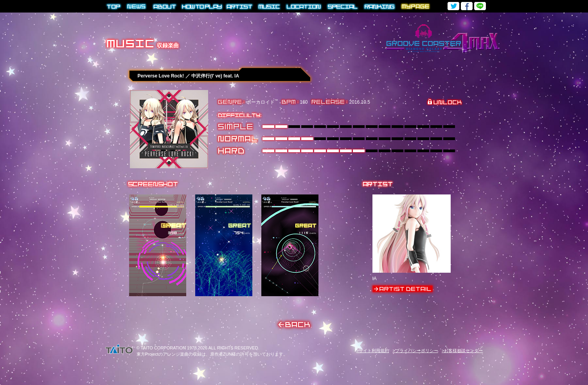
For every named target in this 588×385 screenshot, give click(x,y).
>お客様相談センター (462, 351)
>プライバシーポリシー (415, 351)
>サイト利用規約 (373, 351)
